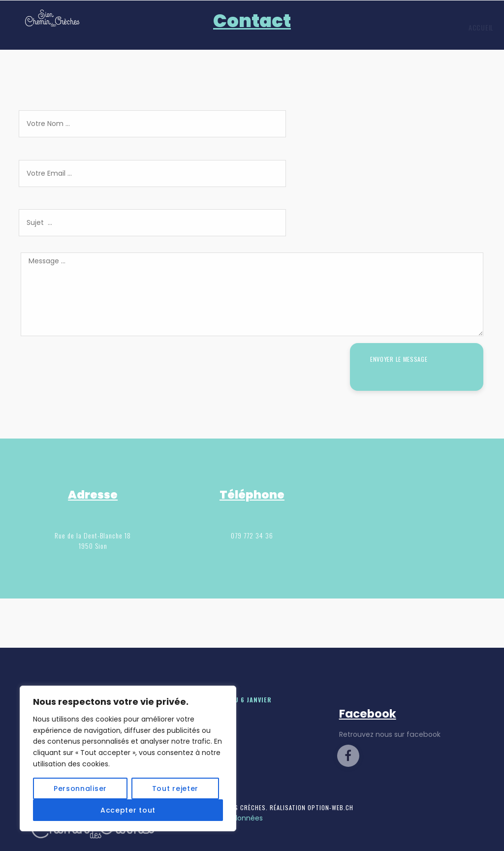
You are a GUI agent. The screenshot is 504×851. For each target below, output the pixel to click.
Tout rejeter (175, 788)
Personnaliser (80, 788)
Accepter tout (128, 810)
